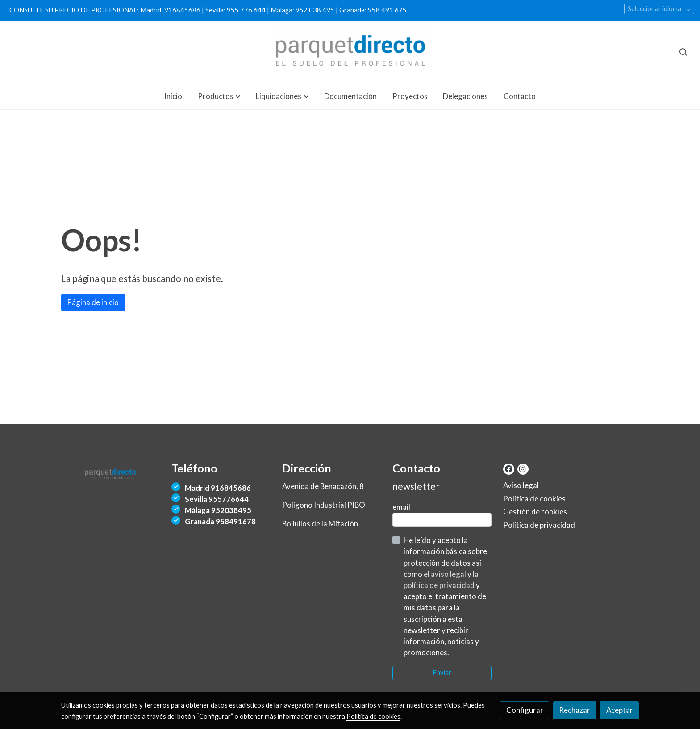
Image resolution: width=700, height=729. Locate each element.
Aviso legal (521, 485)
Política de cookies (534, 499)
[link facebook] (509, 468)
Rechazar (575, 710)
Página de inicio (93, 302)
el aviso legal (446, 574)
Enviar (442, 673)
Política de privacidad (539, 525)
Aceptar (620, 710)
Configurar (525, 710)
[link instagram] (523, 468)
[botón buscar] (683, 52)
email (401, 507)
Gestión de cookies (535, 512)
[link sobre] (111, 472)
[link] (350, 52)
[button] (219, 96)
